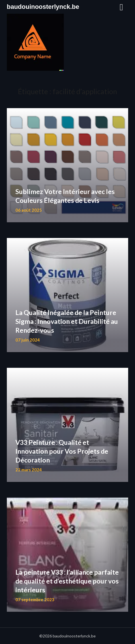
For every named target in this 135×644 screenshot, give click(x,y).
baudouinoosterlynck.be (43, 7)
